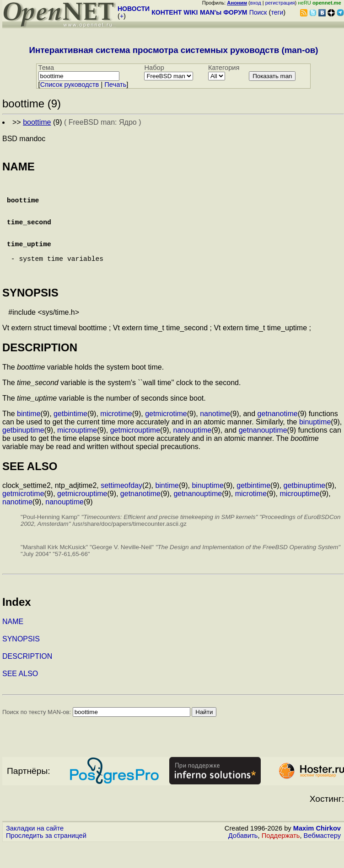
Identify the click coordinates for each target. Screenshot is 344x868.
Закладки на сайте (35, 852)
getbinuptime (23, 454)
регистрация (280, 3)
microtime (116, 437)
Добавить (243, 859)
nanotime (215, 437)
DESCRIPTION (27, 680)
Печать (115, 85)
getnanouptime (263, 454)
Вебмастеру (322, 859)
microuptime (77, 454)
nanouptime (193, 454)
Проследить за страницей (46, 859)
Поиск (258, 12)
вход (256, 3)
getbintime (70, 437)
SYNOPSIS (21, 663)
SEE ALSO (20, 697)
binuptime (315, 446)
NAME (13, 645)
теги (277, 12)
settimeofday (121, 509)
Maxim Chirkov (317, 852)
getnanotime (278, 437)
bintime (29, 437)
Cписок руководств (70, 85)
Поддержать (281, 859)
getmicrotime (166, 437)
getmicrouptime (135, 454)
